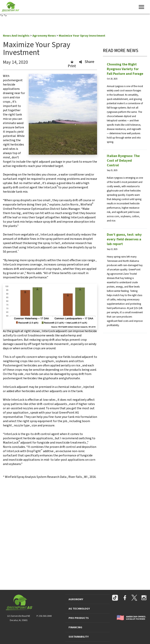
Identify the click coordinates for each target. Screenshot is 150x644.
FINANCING (75, 627)
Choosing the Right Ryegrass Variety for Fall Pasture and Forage (125, 69)
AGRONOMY (76, 599)
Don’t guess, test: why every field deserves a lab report (124, 239)
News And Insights (16, 36)
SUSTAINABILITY (79, 637)
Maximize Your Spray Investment (82, 36)
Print (72, 64)
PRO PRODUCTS (79, 618)
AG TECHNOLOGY (79, 609)
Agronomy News (44, 36)
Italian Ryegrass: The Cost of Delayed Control (123, 161)
